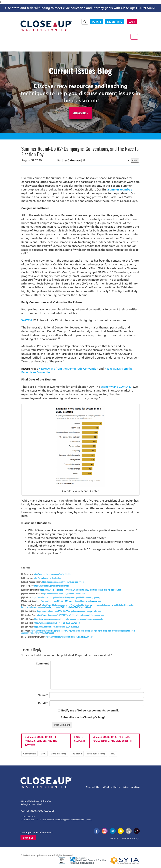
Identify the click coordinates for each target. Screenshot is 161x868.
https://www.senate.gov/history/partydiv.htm (52, 586)
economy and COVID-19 (116, 387)
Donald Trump (59, 754)
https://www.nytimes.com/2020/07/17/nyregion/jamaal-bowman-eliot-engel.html (69, 601)
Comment (42, 664)
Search (114, 839)
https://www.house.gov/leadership (47, 578)
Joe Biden (77, 754)
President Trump (96, 754)
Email (43, 703)
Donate (97, 22)
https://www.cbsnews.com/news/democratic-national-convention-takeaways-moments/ (69, 619)
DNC (43, 754)
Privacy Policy (131, 839)
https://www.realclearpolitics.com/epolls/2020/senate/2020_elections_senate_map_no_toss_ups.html (81, 590)
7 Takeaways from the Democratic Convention (68, 369)
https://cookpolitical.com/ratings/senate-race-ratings (63, 593)
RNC (113, 754)
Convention (29, 754)
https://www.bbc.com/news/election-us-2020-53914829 (57, 627)
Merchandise (131, 787)
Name (43, 695)
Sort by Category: (69, 160)
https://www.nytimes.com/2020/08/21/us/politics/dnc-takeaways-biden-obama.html (70, 615)
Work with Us (111, 787)
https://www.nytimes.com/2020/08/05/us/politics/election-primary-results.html (69, 611)
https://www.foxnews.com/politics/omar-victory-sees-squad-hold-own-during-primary (66, 597)
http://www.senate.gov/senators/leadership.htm (53, 574)
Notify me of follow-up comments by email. (90, 711)
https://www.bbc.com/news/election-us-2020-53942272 (57, 623)
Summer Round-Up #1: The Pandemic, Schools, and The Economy (41, 741)
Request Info (115, 22)
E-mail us (28, 838)
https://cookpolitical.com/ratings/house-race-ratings (63, 582)
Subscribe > (80, 113)
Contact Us (92, 787)
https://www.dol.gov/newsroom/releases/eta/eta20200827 (69, 637)
